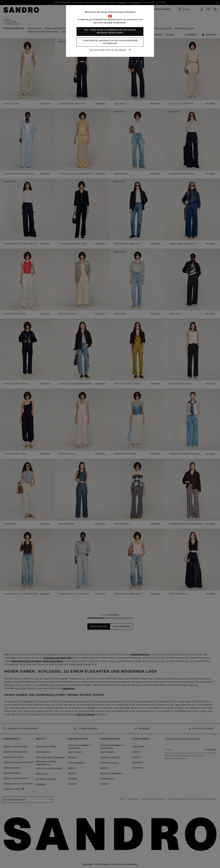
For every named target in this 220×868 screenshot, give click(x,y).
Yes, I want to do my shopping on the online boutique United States (110, 31)
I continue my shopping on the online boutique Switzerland (110, 42)
